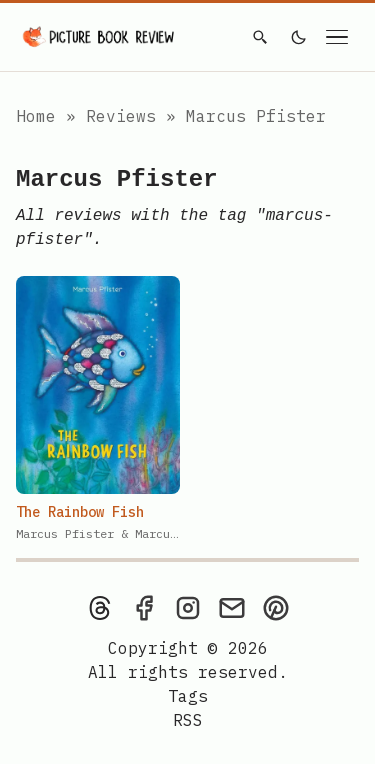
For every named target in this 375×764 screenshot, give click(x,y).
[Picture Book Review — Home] (99, 37)
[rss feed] (188, 720)
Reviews (126, 116)
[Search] (260, 37)
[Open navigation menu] (337, 37)
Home (36, 116)
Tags (188, 696)
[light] (299, 37)
